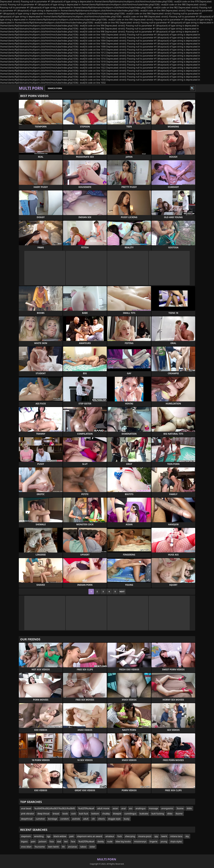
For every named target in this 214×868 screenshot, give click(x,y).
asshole (76, 819)
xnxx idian (26, 847)
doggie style (114, 819)
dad (59, 841)
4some (179, 814)
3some (180, 808)
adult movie (103, 808)
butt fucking (158, 814)
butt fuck (83, 814)
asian (115, 808)
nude (110, 841)
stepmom (26, 836)
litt (63, 847)
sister (92, 847)
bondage (53, 819)
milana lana (176, 836)
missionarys (140, 841)
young (164, 841)
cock (73, 814)
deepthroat (27, 819)
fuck (120, 836)
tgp (49, 836)
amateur (110, 836)
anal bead (26, 808)
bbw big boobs (123, 841)
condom (65, 819)
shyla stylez (176, 841)
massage (153, 808)
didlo (189, 808)
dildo (170, 814)
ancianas (72, 847)
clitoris (101, 819)
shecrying (130, 836)
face (73, 841)
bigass (24, 841)
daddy (101, 841)
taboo (83, 847)
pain (33, 841)
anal (124, 808)
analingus (141, 808)
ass (131, 808)
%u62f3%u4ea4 (86, 808)
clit (93, 819)
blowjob (117, 814)
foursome (40, 847)
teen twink (53, 847)
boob (65, 814)
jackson (43, 841)
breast (56, 814)
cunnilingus (130, 814)
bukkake (144, 814)
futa (52, 841)
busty (127, 819)
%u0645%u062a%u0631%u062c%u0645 (55, 808)
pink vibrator (28, 814)
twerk (164, 836)
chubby (106, 814)
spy (156, 836)
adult (86, 819)
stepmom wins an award (90, 836)
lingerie (153, 841)
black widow (60, 836)
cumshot (40, 819)
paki (72, 836)
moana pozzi (145, 836)
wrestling (39, 836)
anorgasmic (167, 808)
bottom (95, 814)
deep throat (43, 814)
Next (122, 591)
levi (66, 841)
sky (187, 836)
